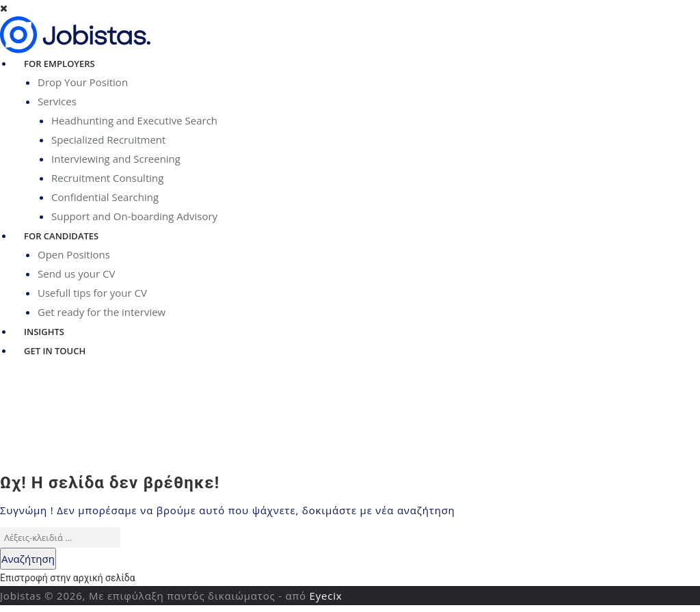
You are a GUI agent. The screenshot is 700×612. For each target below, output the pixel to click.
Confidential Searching (105, 197)
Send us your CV (76, 274)
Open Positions (74, 254)
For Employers (59, 64)
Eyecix (326, 596)
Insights (44, 332)
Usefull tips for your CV (92, 293)
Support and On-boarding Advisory (134, 216)
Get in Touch (55, 351)
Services (57, 101)
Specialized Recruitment (108, 139)
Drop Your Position (83, 82)
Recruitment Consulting (107, 178)
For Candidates (61, 236)
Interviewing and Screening (116, 159)
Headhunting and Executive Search (134, 120)
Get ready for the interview (102, 312)
